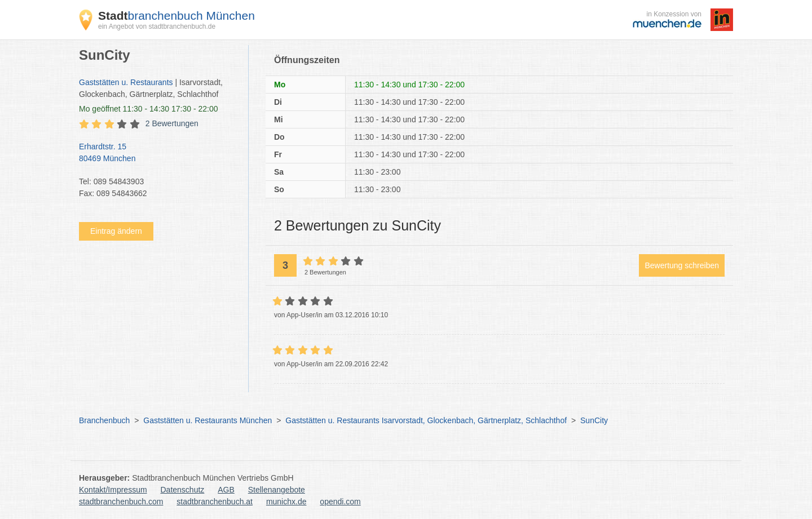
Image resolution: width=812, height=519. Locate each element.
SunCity (594, 420)
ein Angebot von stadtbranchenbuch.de (157, 26)
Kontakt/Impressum (113, 490)
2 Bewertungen (172, 123)
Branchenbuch (104, 420)
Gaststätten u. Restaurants (126, 82)
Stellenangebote (277, 490)
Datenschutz (183, 490)
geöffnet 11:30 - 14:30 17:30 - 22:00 (149, 109)
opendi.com (340, 502)
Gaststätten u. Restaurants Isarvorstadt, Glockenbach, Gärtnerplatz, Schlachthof (426, 420)
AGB (226, 490)
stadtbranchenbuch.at (215, 502)
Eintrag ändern (116, 231)
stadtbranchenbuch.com (121, 502)
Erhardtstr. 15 (158, 153)
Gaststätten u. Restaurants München (208, 420)
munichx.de (286, 502)
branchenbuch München (176, 15)
